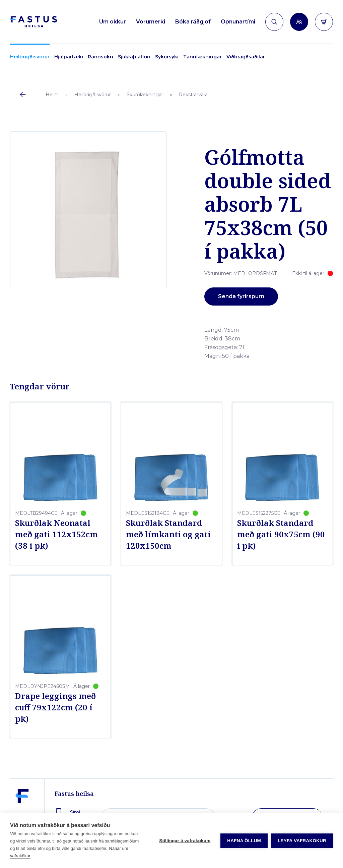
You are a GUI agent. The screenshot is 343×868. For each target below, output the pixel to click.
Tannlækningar (202, 57)
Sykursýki (167, 57)
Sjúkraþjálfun (134, 57)
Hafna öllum (244, 841)
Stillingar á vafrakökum (185, 841)
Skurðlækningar (145, 95)
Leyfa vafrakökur (302, 841)
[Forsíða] (33, 22)
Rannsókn (100, 57)
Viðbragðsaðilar (246, 57)
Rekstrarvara (193, 95)
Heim (52, 95)
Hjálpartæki (69, 57)
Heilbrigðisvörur (30, 57)
